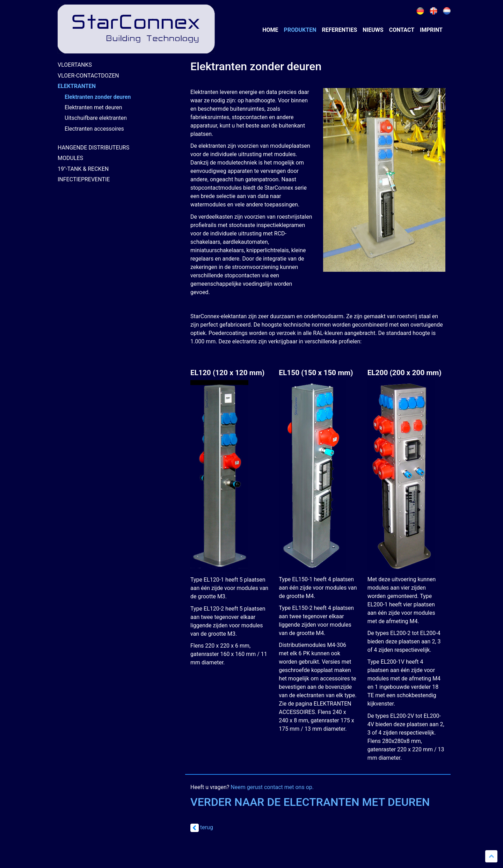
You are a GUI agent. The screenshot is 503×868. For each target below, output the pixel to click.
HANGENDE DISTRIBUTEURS (93, 148)
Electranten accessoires (94, 129)
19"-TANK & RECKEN (83, 169)
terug (202, 827)
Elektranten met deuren (93, 107)
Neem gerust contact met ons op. (272, 787)
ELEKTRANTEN (77, 86)
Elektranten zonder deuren (98, 97)
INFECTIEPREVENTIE (84, 179)
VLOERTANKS (75, 65)
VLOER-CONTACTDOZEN (88, 76)
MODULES (70, 158)
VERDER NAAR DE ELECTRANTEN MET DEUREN (310, 802)
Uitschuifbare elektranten (96, 118)
